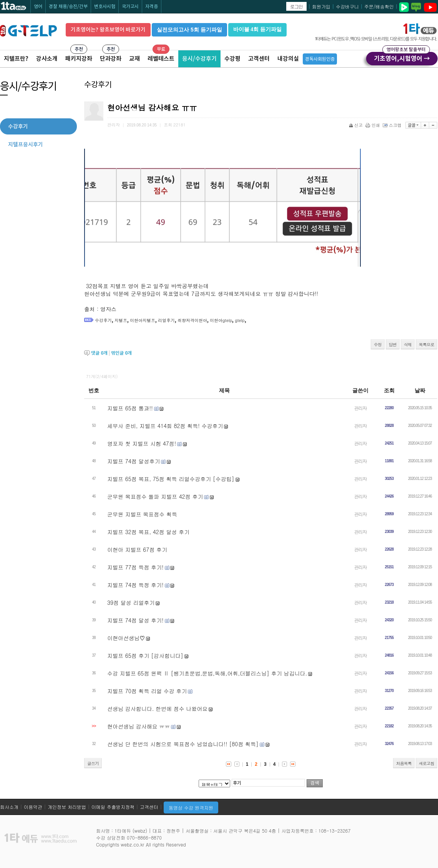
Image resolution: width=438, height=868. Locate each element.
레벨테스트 (161, 59)
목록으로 (426, 344)
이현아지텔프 (143, 320)
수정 (378, 344)
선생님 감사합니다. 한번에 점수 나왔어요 (157, 709)
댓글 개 (99, 353)
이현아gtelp (221, 320)
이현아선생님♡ (126, 638)
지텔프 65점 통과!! (130, 408)
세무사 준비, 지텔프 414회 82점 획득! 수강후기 (165, 426)
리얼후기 (166, 320)
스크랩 (393, 125)
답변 (393, 344)
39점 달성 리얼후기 (131, 602)
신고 (356, 125)
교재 (134, 59)
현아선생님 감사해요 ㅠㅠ (139, 726)
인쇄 (373, 125)
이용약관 (33, 807)
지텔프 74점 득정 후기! (135, 585)
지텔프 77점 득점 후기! (135, 567)
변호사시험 (105, 6)
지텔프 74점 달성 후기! (135, 620)
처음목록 (404, 763)
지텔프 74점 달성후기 (134, 461)
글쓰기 (93, 763)
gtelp (240, 320)
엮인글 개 (121, 353)
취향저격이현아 (192, 320)
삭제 (408, 344)
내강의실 (288, 59)
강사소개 (47, 59)
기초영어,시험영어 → (402, 57)
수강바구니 (347, 6)
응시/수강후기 (199, 59)
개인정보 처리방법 (67, 807)
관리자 (361, 408)
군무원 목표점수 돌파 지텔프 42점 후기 (155, 496)
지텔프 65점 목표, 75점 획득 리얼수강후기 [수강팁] (171, 479)
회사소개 (9, 807)
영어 (38, 6)
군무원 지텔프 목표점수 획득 (142, 514)
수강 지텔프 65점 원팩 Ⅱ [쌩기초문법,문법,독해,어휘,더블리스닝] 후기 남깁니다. (207, 673)
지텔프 (121, 320)
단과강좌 (111, 59)
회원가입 (321, 6)
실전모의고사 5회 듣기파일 (189, 30)
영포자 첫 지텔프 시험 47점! (142, 443)
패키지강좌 (79, 59)
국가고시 (130, 6)
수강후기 (103, 320)
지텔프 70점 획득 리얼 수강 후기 (147, 691)
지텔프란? (16, 59)
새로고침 (426, 763)
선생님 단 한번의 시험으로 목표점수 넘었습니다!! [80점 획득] (183, 744)
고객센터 (259, 59)
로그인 (296, 6)
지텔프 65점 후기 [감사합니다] (145, 656)
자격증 (152, 6)
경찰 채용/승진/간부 (68, 6)
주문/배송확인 (379, 6)
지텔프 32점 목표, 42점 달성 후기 (148, 532)
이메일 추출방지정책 (113, 807)
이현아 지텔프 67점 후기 (137, 549)
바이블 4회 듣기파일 (257, 29)
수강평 (232, 59)
